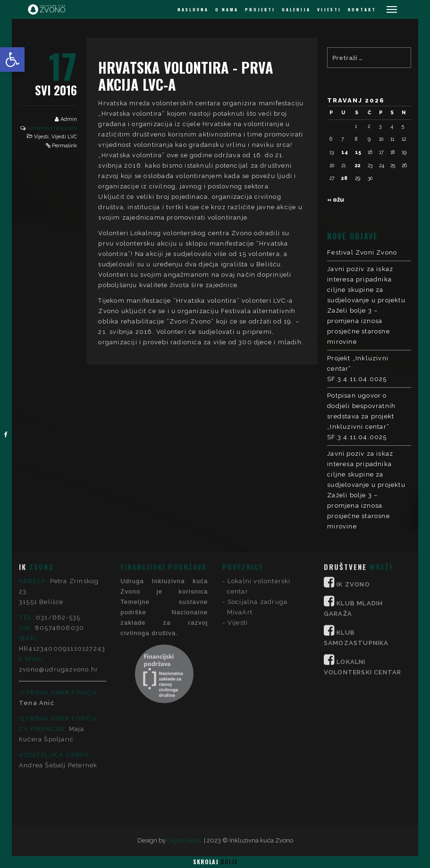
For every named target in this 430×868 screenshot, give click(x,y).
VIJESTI (329, 9)
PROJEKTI (260, 9)
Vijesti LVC (64, 137)
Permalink (64, 146)
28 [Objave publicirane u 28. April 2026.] (344, 178)
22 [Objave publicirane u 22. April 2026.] (358, 165)
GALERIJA (296, 9)
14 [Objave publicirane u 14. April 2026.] (345, 152)
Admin (69, 119)
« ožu (336, 200)
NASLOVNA (193, 9)
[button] (12, 60)
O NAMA (227, 9)
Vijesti (41, 137)
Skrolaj (215, 862)
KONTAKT (362, 9)
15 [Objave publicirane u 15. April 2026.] (358, 152)
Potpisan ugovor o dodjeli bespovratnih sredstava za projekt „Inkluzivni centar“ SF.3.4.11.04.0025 (361, 416)
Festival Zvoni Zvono (362, 252)
